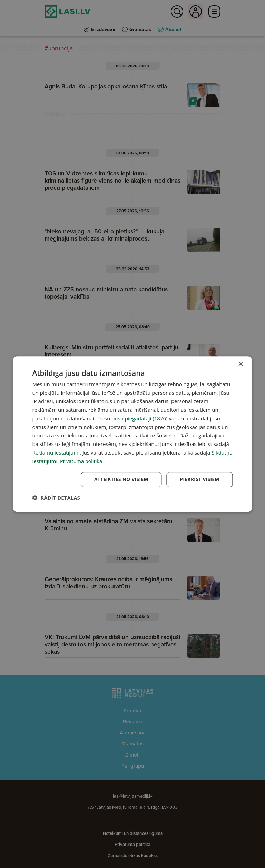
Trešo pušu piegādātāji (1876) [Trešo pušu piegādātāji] (132, 418)
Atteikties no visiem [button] (120, 480)
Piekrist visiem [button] (199, 480)
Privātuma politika (82, 461)
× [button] (241, 364)
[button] (56, 498)
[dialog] (132, 434)
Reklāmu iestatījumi (56, 452)
